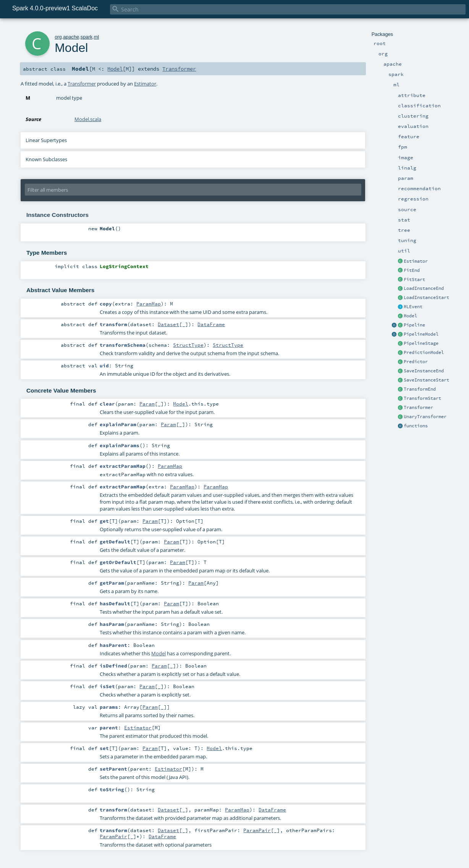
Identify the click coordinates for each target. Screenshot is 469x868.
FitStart (414, 280)
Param (147, 404)
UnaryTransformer (425, 417)
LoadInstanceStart (426, 297)
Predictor (416, 362)
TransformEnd (420, 389)
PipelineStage (421, 343)
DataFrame (211, 324)
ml (97, 37)
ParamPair (257, 830)
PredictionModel (424, 352)
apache (71, 37)
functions (416, 426)
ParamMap (149, 304)
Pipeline (414, 325)
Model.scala (88, 119)
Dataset (168, 324)
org (58, 37)
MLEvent (413, 307)
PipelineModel (421, 334)
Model (410, 316)
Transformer (418, 407)
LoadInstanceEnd (424, 288)
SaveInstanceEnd (424, 371)
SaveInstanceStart (426, 380)
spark (87, 37)
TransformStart (422, 398)
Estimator (416, 261)
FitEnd (412, 270)
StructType (188, 345)
